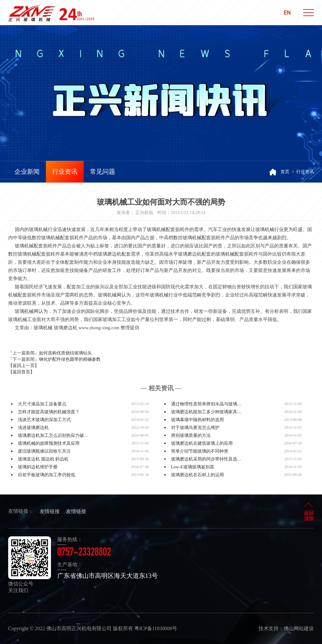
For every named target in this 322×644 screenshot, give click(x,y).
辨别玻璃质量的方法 (191, 435)
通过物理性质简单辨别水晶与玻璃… (206, 404)
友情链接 (50, 511)
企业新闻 (27, 172)
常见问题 (103, 172)
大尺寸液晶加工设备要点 (42, 404)
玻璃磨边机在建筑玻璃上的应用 (202, 443)
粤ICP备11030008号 (156, 628)
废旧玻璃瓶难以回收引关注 (44, 451)
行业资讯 (65, 172)
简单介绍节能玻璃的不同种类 (200, 451)
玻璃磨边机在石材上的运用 (197, 475)
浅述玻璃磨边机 (33, 428)
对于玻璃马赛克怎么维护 (195, 428)
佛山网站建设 (299, 628)
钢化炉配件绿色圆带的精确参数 (70, 359)
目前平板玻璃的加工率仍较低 (47, 475)
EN (287, 13)
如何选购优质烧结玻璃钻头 (65, 353)
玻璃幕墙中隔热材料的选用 (197, 420)
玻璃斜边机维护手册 (38, 467)
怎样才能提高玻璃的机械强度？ (49, 412)
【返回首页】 (21, 372)
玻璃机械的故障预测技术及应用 (49, 443)
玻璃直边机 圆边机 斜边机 (43, 459)
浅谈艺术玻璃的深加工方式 (44, 420)
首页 (285, 172)
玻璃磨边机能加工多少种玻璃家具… (206, 412)
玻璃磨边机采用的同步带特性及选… (206, 459)
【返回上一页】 (24, 366)
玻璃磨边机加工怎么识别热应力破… (53, 435)
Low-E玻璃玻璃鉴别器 (193, 467)
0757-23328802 (84, 553)
